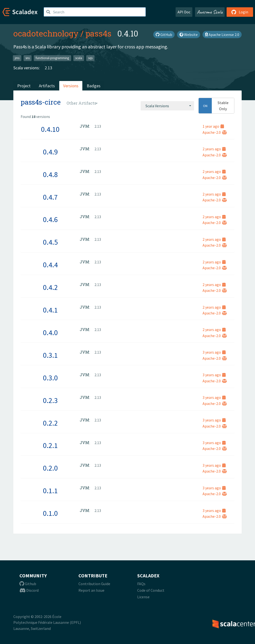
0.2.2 (50, 423)
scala (79, 58)
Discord (29, 590)
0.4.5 (50, 242)
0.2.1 (50, 445)
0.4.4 (50, 265)
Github (28, 584)
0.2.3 (50, 400)
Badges (94, 86)
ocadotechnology (46, 33)
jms (17, 58)
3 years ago (214, 352)
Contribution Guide (94, 584)
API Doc (184, 12)
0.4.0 (50, 332)
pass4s (98, 33)
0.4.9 (50, 152)
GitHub (164, 35)
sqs (90, 58)
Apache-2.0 (215, 132)
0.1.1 (50, 491)
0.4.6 (50, 219)
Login (240, 12)
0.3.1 (50, 355)
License (143, 597)
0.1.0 (50, 513)
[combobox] (167, 106)
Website (189, 35)
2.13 (48, 68)
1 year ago (213, 126)
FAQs (141, 584)
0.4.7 (50, 197)
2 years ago (214, 149)
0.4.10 (50, 129)
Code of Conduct (151, 590)
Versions (71, 86)
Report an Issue (91, 590)
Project (24, 86)
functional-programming (52, 58)
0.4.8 (50, 174)
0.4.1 (50, 310)
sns (28, 58)
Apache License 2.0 (222, 35)
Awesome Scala (210, 12)
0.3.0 (50, 378)
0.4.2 (50, 287)
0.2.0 (50, 468)
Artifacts (47, 86)
